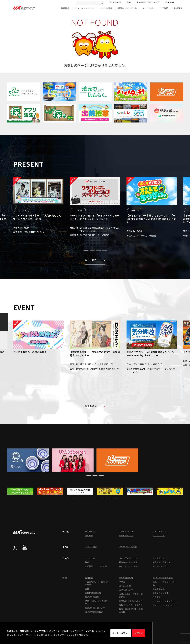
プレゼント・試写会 (128, 547)
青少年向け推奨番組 (94, 612)
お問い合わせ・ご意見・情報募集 (131, 595)
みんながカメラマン (128, 558)
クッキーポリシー (121, 633)
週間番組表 (90, 531)
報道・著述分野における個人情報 (131, 610)
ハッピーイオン (126, 535)
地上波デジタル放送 (162, 562)
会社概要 (89, 578)
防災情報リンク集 (161, 593)
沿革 (87, 588)
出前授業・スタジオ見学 (148, 2)
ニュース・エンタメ (84, 8)
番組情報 (65, 8)
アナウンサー (149, 8)
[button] (86, 250)
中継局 (122, 582)
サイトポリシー (160, 558)
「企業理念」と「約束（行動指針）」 (97, 583)
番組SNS (178, 8)
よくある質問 (125, 586)
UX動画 (164, 8)
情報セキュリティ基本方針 (131, 605)
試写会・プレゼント (127, 8)
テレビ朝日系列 (126, 578)
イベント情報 (106, 8)
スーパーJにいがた (161, 531)
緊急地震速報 (159, 589)
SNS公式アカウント (162, 566)
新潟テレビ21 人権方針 (163, 605)
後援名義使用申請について (131, 601)
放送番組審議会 (92, 597)
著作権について (126, 590)
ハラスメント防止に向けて (165, 601)
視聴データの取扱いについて (165, 583)
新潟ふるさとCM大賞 (128, 562)
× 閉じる (139, 633)
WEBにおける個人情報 (163, 578)
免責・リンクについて (129, 566)
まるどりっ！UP (126, 531)
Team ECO (116, 2)
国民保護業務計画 (93, 593)
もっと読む (95, 260)
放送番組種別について (95, 608)
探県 (129, 2)
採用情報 (170, 2)
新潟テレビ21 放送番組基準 (96, 602)
